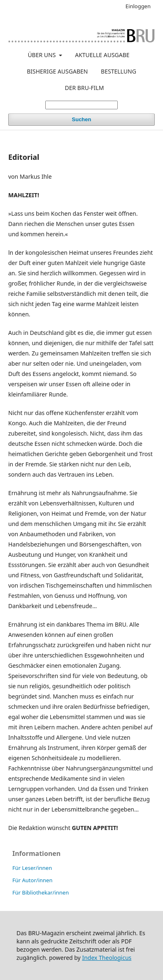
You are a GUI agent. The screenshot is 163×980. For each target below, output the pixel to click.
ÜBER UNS (42, 55)
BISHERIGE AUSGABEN (57, 71)
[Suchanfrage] (81, 105)
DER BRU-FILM (85, 88)
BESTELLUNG (119, 71)
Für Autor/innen (32, 880)
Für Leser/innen (32, 868)
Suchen (82, 119)
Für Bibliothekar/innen (41, 892)
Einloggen (138, 6)
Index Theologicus (107, 958)
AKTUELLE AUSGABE (102, 55)
